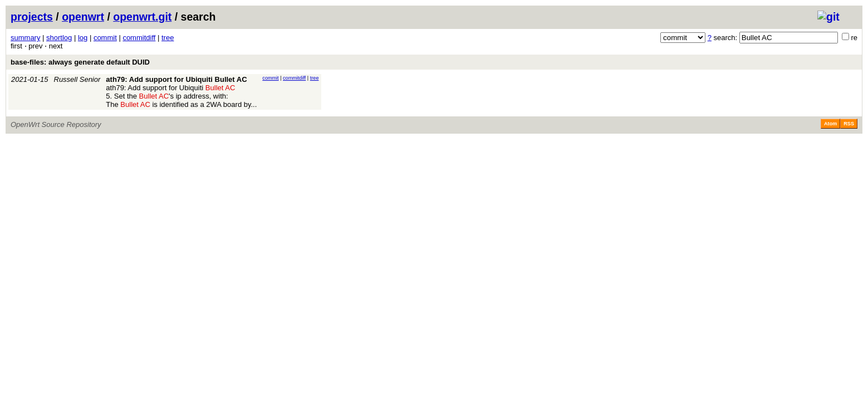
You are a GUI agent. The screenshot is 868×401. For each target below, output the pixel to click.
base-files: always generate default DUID (80, 62)
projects (32, 17)
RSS (849, 124)
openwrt (83, 17)
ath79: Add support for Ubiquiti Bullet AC (176, 79)
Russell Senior (77, 79)
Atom (830, 124)
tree (168, 38)
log (83, 38)
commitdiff (139, 38)
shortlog (59, 38)
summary (25, 38)
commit (105, 38)
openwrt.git (142, 17)
